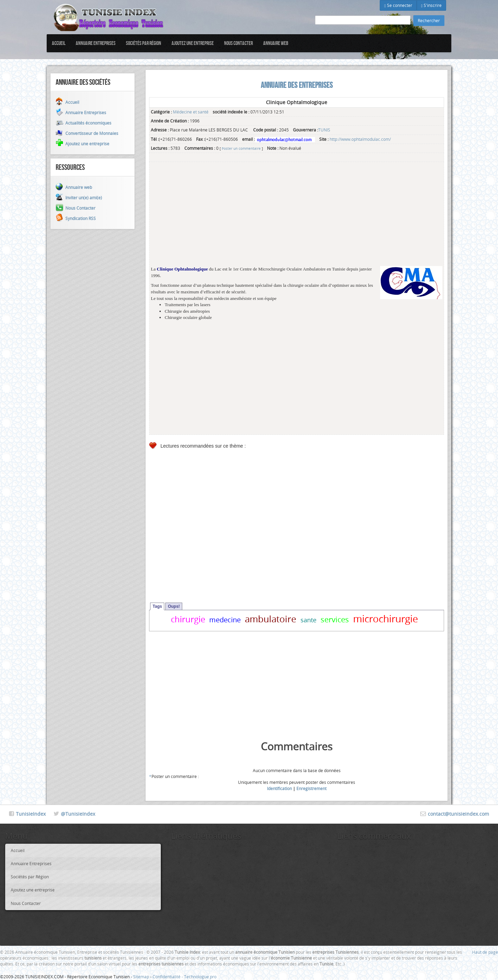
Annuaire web (276, 43)
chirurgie (188, 619)
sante (308, 620)
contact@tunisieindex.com (458, 814)
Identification (279, 788)
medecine (225, 620)
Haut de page (485, 952)
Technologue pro (200, 977)
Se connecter (398, 5)
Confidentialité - (168, 977)
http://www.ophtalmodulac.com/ (360, 139)
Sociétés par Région (144, 43)
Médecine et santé (191, 112)
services (335, 619)
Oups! (174, 606)
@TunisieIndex (78, 814)
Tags (157, 606)
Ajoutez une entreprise (193, 43)
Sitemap (141, 977)
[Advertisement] (297, 218)
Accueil (59, 43)
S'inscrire (431, 5)
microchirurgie (386, 619)
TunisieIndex (31, 814)
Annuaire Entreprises (96, 43)
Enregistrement (311, 788)
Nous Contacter (238, 43)
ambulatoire (271, 619)
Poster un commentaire (241, 148)
